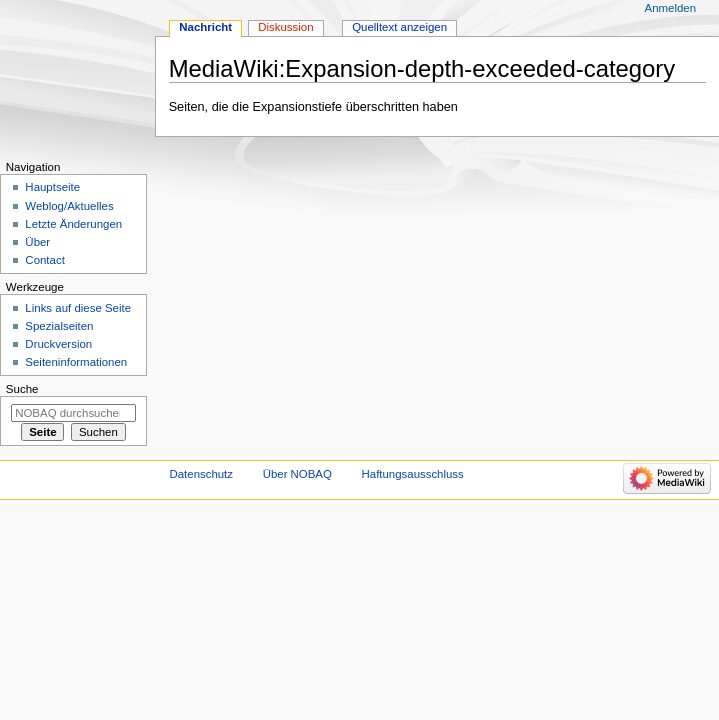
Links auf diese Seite (78, 308)
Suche (22, 389)
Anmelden (671, 8)
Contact (44, 260)
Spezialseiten (59, 326)
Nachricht (205, 27)
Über (37, 242)
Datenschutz (202, 474)
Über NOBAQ (297, 474)
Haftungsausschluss (413, 474)
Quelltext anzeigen (399, 27)
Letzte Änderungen (73, 224)
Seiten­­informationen (76, 362)
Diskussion (285, 27)
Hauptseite (52, 187)
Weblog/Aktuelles (69, 206)
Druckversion (58, 344)
